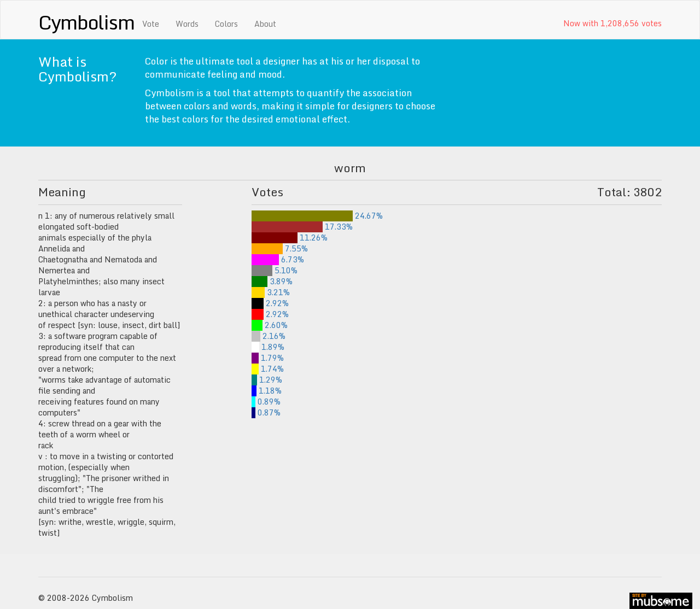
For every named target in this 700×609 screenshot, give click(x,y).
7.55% (280, 248)
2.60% (270, 325)
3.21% (271, 292)
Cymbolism (86, 22)
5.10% (275, 270)
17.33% (302, 227)
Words (187, 24)
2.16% (269, 336)
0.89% (266, 402)
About (265, 24)
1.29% (267, 380)
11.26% (290, 238)
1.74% (268, 369)
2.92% (270, 303)
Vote (151, 24)
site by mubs (661, 601)
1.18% (267, 391)
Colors (226, 24)
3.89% (272, 281)
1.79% (268, 358)
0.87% (266, 412)
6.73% (278, 259)
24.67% (317, 216)
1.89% (268, 347)
